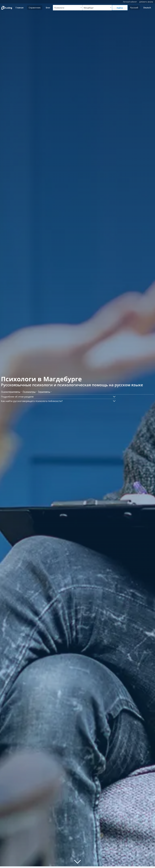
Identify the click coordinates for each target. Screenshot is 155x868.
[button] (58, 397)
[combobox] (68, 8)
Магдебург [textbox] (89, 8)
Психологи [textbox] (59, 8)
